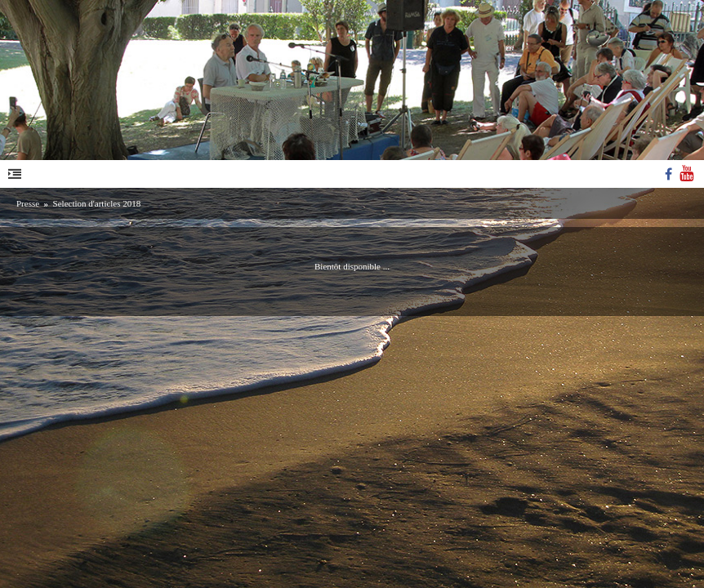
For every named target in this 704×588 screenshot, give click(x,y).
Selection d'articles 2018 (97, 203)
